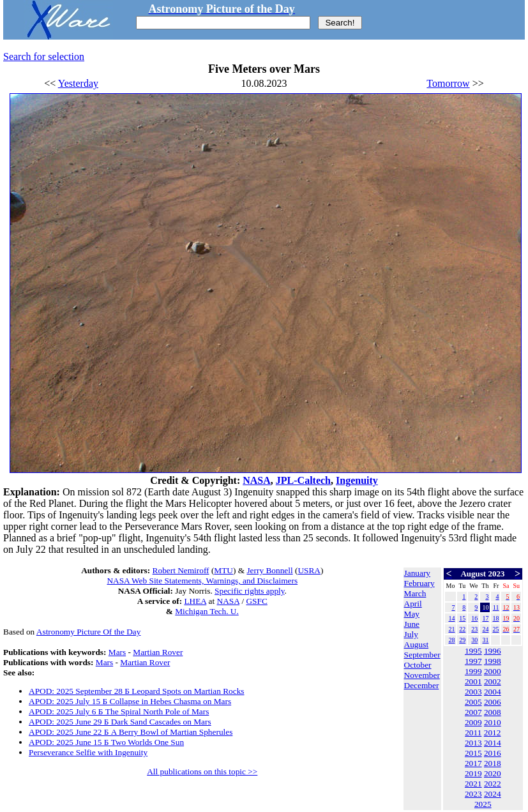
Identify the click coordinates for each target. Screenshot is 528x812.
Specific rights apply (249, 591)
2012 (493, 733)
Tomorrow (448, 83)
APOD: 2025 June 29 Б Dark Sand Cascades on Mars (120, 722)
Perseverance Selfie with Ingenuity (88, 752)
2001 (473, 681)
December (422, 685)
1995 (473, 651)
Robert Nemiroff (181, 570)
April (413, 604)
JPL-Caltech (303, 480)
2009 (473, 722)
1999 (473, 671)
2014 (493, 743)
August (417, 644)
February (419, 583)
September (422, 655)
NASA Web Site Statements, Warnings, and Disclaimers (202, 581)
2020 (493, 773)
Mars (117, 652)
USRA (309, 570)
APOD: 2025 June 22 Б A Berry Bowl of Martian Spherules (131, 732)
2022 (493, 784)
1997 (473, 661)
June (412, 624)
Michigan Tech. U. (207, 611)
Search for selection (44, 56)
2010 (493, 722)
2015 (473, 753)
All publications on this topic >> (202, 771)
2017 (473, 763)
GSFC (256, 601)
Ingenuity (357, 480)
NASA (257, 480)
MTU (223, 570)
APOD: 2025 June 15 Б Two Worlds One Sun (106, 742)
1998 (493, 661)
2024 (493, 794)
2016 (493, 753)
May (412, 614)
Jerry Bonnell (269, 570)
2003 (473, 692)
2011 (473, 733)
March (415, 593)
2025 (483, 804)
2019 (473, 773)
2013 (473, 743)
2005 (473, 702)
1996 (493, 651)
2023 (473, 794)
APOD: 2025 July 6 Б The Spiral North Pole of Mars (119, 711)
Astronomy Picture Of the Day (89, 632)
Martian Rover (158, 652)
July (411, 634)
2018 (493, 763)
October (418, 665)
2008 (493, 712)
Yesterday (78, 83)
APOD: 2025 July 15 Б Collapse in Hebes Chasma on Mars (130, 701)
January (417, 573)
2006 (493, 702)
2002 (493, 681)
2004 (493, 692)
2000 (493, 671)
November (422, 675)
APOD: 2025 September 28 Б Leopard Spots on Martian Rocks (137, 691)
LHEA (195, 601)
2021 (473, 784)
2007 (473, 712)
